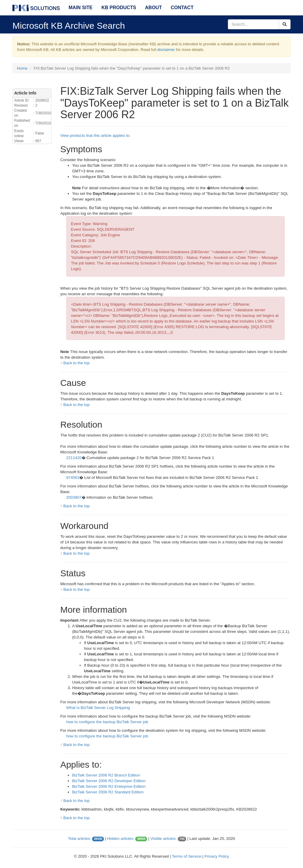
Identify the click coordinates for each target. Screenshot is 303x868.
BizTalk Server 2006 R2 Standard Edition (108, 792)
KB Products (119, 8)
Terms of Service (187, 856)
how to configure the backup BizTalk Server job (107, 722)
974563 (73, 478)
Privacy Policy (217, 856)
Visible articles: (163, 839)
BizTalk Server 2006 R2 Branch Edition (106, 775)
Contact (182, 8)
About (153, 8)
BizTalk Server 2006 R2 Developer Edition (109, 781)
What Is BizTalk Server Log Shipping (98, 708)
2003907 (74, 497)
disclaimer (166, 50)
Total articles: (80, 839)
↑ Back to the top (75, 363)
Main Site (81, 8)
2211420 (74, 458)
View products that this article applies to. (96, 135)
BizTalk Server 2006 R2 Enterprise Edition (109, 786)
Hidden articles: (121, 839)
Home (22, 68)
